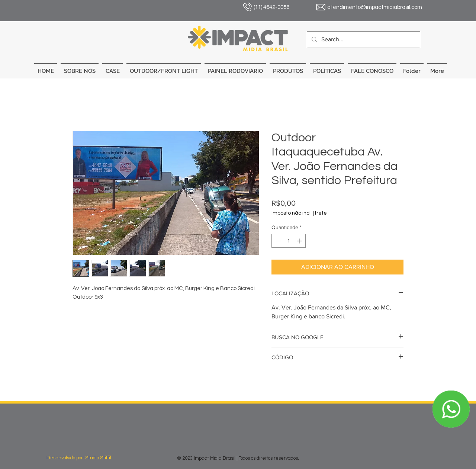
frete (321, 213)
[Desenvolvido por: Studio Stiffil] (87, 458)
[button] (164, 68)
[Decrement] (277, 241)
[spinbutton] (289, 241)
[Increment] (300, 241)
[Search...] (363, 40)
